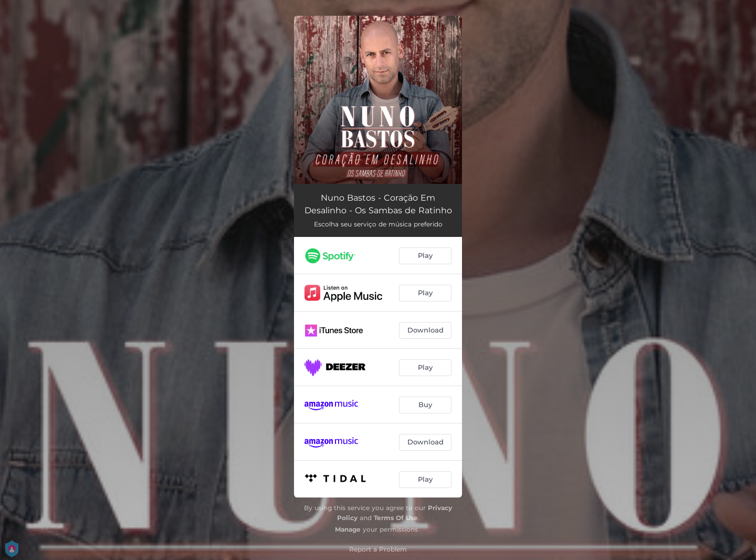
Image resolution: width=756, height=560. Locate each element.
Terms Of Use (396, 518)
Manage (348, 529)
